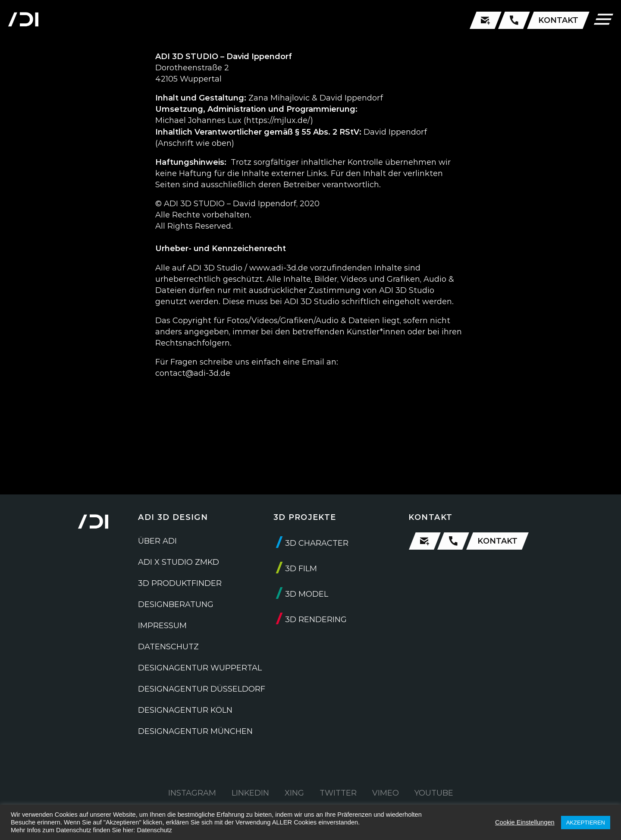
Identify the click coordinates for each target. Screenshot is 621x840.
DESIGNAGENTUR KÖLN (185, 710)
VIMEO (386, 793)
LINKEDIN (250, 793)
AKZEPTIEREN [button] (586, 823)
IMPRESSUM (162, 626)
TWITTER (338, 793)
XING (294, 793)
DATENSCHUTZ (168, 647)
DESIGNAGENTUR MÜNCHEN (195, 731)
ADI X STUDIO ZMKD (179, 562)
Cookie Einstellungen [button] (525, 822)
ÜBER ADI (157, 541)
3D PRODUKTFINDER (180, 583)
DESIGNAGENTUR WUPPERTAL (200, 668)
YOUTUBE (434, 793)
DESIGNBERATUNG (176, 604)
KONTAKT (558, 20)
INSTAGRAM (192, 793)
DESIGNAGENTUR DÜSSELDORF (202, 689)
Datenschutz (154, 830)
